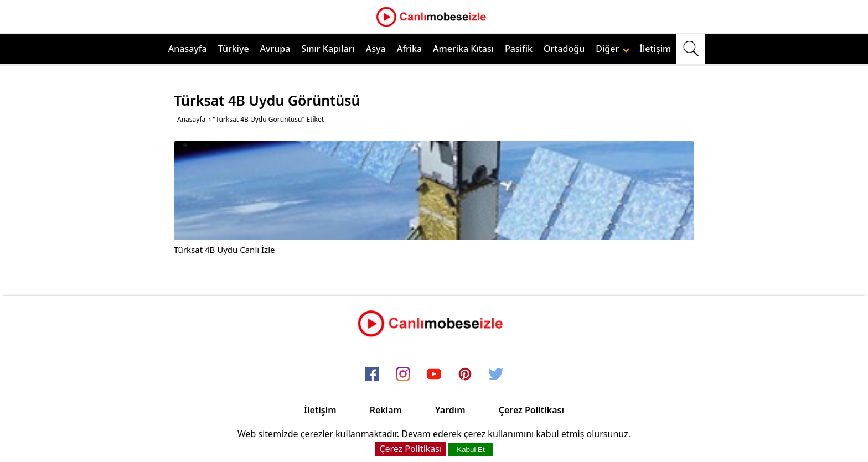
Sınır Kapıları (328, 49)
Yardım (450, 410)
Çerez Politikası (531, 410)
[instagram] (403, 375)
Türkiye (234, 49)
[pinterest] (465, 375)
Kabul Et (471, 450)
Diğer (613, 49)
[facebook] (372, 375)
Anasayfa (188, 49)
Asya (376, 49)
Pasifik (519, 49)
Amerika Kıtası (463, 49)
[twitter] (496, 375)
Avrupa (275, 49)
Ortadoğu (564, 49)
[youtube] (434, 375)
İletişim (655, 49)
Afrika (409, 49)
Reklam (386, 410)
